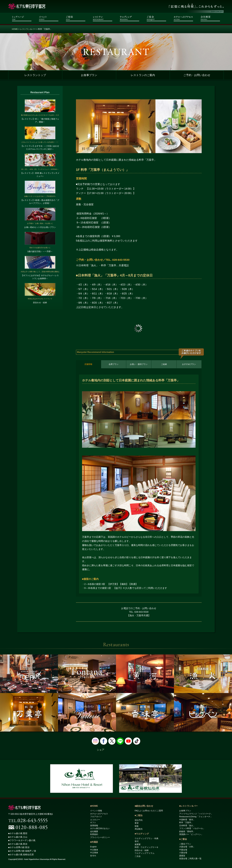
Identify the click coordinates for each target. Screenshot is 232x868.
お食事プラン (89, 75)
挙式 (137, 841)
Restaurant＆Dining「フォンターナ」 (196, 817)
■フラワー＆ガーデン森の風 (22, 841)
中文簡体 (94, 853)
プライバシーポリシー (100, 837)
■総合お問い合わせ (144, 806)
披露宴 (138, 844)
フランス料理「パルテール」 (192, 829)
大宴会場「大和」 (187, 847)
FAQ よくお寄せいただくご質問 (149, 811)
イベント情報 (96, 811)
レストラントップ (35, 75)
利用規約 (94, 834)
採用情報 (94, 826)
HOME (15, 29)
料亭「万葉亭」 (186, 823)
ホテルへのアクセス (99, 814)
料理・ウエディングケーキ (147, 847)
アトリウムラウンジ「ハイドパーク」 (196, 814)
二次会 (138, 856)
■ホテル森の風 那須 (18, 844)
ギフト (93, 823)
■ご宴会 (183, 839)
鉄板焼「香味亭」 (187, 831)
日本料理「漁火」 (187, 826)
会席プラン (114, 364)
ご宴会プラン (185, 844)
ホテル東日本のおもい (100, 829)
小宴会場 (183, 853)
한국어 (93, 856)
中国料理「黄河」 (187, 820)
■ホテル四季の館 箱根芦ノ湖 (22, 851)
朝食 (137, 826)
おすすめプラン (189, 364)
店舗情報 (88, 364)
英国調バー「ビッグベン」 (191, 834)
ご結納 (164, 364)
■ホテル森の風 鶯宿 (18, 834)
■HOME (94, 806)
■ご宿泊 (139, 815)
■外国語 (94, 842)
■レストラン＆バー (188, 806)
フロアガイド (96, 817)
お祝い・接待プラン (139, 364)
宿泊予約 (139, 820)
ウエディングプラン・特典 (147, 838)
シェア (101, 750)
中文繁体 (94, 850)
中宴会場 (183, 850)
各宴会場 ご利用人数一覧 (190, 859)
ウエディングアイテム (145, 853)
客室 (137, 823)
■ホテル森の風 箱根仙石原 (21, 855)
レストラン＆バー (28, 29)
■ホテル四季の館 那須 (19, 848)
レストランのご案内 (143, 75)
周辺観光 (139, 829)
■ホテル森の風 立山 (18, 837)
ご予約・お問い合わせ (197, 75)
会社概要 (94, 831)
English (93, 847)
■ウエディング (142, 834)
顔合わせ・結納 (142, 850)
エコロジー (95, 820)
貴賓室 (182, 856)
